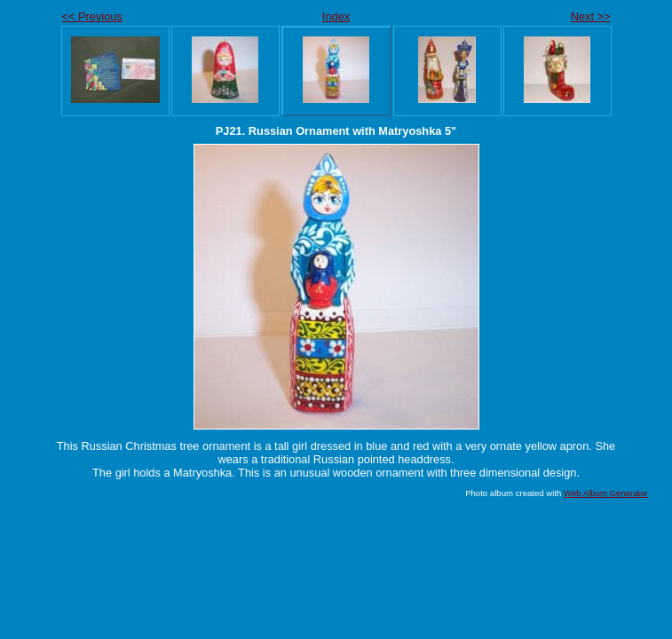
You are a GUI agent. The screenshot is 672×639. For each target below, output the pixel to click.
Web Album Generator (606, 493)
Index (336, 16)
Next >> (591, 16)
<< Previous (92, 16)
